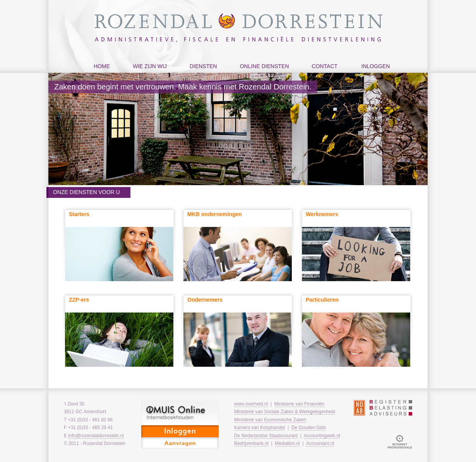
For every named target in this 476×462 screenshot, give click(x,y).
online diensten (263, 74)
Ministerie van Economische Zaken (270, 420)
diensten (201, 74)
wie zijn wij (148, 74)
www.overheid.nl (251, 404)
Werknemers (322, 214)
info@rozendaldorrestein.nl (96, 436)
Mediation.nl (287, 443)
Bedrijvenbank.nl (251, 443)
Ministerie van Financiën (299, 404)
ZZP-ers (79, 300)
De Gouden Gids (309, 428)
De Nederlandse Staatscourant (266, 436)
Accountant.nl (320, 443)
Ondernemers (205, 300)
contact (323, 74)
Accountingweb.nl (322, 436)
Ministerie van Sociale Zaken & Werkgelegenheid (285, 412)
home (102, 66)
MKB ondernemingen (215, 214)
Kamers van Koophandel (259, 428)
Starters (79, 214)
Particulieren (322, 300)
